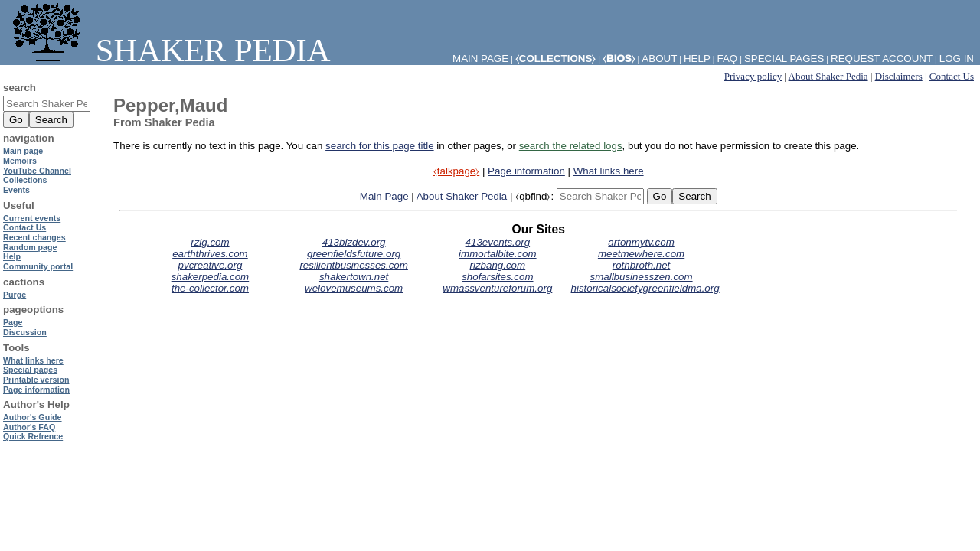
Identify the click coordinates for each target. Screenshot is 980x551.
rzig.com (210, 242)
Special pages (784, 59)
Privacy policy (753, 76)
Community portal (38, 266)
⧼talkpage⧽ (456, 171)
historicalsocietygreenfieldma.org (645, 288)
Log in (957, 59)
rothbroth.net (642, 265)
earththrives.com (210, 254)
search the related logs (571, 146)
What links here (609, 171)
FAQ (728, 59)
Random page (30, 247)
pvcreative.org (211, 265)
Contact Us (952, 76)
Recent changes (34, 237)
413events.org (498, 242)
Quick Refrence (33, 436)
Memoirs (20, 161)
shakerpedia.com (211, 277)
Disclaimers (899, 76)
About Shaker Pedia (828, 76)
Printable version (36, 380)
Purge (15, 295)
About (659, 59)
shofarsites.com (497, 277)
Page (13, 322)
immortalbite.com (497, 254)
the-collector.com (210, 288)
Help (697, 59)
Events (16, 190)
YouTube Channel (37, 171)
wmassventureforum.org (497, 288)
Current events (32, 218)
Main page (23, 151)
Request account (882, 59)
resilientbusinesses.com (354, 265)
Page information (526, 171)
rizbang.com (498, 265)
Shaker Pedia (168, 50)
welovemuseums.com (354, 288)
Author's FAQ (29, 427)
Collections (25, 180)
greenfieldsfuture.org (354, 254)
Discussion (25, 332)
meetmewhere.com (641, 254)
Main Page (384, 196)
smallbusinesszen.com (642, 277)
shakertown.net (354, 277)
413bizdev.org (354, 242)
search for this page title (380, 146)
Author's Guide (33, 417)
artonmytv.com (641, 242)
